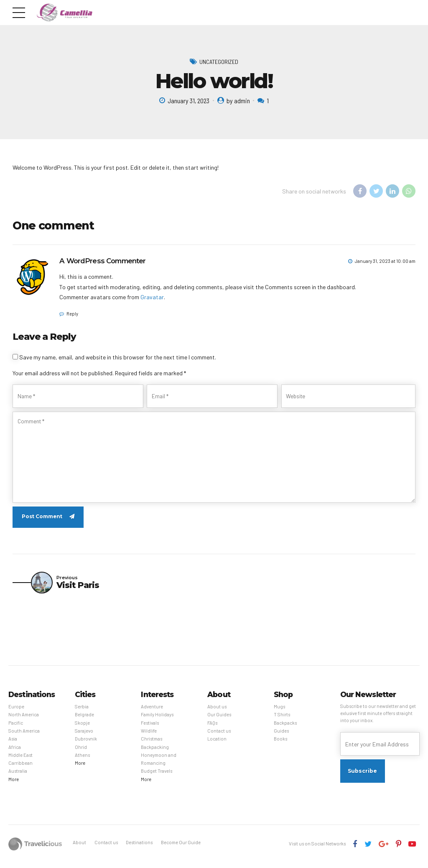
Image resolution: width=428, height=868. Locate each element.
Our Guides (219, 719)
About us (217, 711)
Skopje (82, 727)
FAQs (212, 727)
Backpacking (155, 752)
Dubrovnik (86, 744)
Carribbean (20, 768)
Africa (15, 752)
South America (24, 736)
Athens (82, 760)
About (79, 847)
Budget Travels (157, 776)
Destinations (139, 847)
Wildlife (149, 736)
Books (280, 744)
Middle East (20, 760)
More (14, 784)
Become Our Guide (181, 847)
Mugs (279, 711)
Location (217, 744)
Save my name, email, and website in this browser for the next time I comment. (118, 357)
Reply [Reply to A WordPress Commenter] (72, 314)
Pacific (16, 727)
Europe (16, 711)
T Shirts (282, 719)
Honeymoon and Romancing (159, 764)
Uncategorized (219, 61)
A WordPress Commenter (102, 261)
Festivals (150, 727)
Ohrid (81, 752)
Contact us (219, 736)
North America (24, 719)
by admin (238, 101)
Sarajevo (84, 736)
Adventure (152, 711)
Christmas (152, 744)
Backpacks (285, 727)
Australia (18, 776)
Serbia (82, 711)
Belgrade (84, 719)
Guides (281, 736)
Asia (13, 744)
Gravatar (152, 297)
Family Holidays (157, 719)
